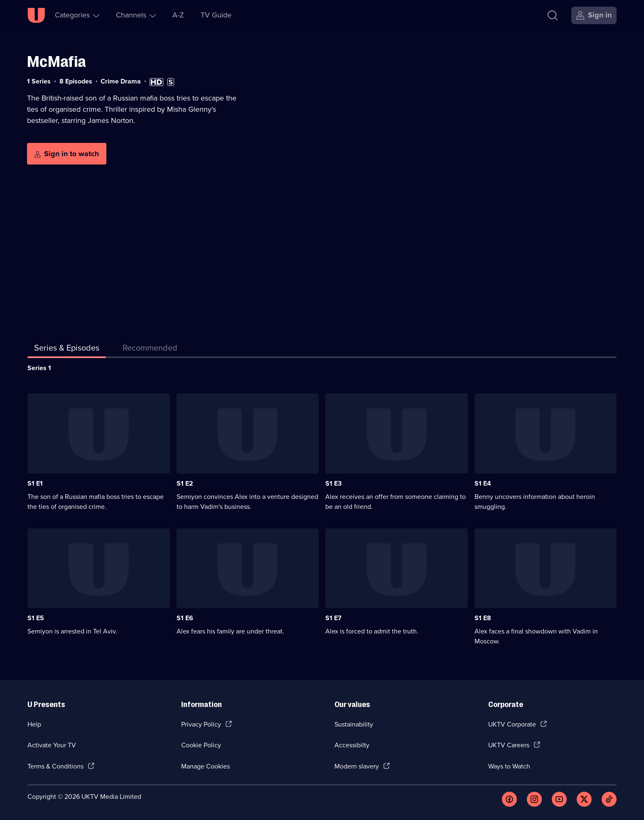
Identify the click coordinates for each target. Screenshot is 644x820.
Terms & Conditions (55, 766)
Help (34, 724)
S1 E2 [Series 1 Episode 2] (185, 483)
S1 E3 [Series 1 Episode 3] (333, 483)
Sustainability (354, 724)
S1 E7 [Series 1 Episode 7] (333, 618)
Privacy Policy (201, 724)
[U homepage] (36, 15)
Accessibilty (352, 745)
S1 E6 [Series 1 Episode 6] (185, 618)
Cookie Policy (201, 745)
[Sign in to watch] (67, 154)
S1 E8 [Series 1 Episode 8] (483, 618)
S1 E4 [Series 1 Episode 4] (483, 483)
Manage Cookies (205, 766)
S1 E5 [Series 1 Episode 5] (36, 618)
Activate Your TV (52, 745)
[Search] (553, 15)
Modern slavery (357, 766)
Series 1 (39, 368)
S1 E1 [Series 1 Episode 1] (35, 483)
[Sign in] (594, 15)
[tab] (150, 349)
